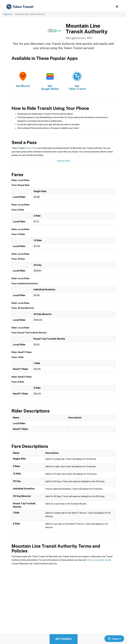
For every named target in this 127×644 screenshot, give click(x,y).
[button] (117, 7)
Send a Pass (31, 148)
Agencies (8, 14)
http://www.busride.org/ (98, 560)
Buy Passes (64, 639)
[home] (20, 7)
